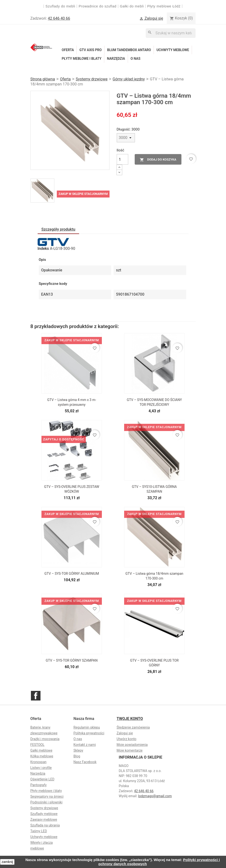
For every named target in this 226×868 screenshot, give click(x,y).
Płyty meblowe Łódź (164, 6)
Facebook (36, 696)
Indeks (43, 248)
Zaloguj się (125, 733)
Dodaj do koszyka (158, 160)
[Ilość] (122, 159)
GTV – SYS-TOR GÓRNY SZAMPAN (72, 660)
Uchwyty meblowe (173, 50)
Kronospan (39, 762)
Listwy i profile (41, 768)
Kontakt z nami (85, 745)
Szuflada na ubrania (45, 825)
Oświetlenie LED (42, 779)
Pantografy (39, 785)
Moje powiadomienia (132, 745)
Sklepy (78, 750)
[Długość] (126, 138)
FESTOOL (38, 745)
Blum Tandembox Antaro (129, 50)
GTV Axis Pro (90, 50)
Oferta (68, 50)
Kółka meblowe (42, 756)
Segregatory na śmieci (47, 796)
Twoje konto (130, 719)
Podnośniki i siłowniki (46, 802)
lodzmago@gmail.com (155, 796)
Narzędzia (116, 59)
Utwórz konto (127, 739)
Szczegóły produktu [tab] (58, 229)
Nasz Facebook (85, 762)
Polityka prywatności (89, 733)
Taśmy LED (39, 831)
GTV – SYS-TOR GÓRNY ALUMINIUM (72, 574)
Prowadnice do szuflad (98, 6)
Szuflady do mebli (60, 6)
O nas (136, 59)
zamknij (7, 862)
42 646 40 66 (59, 18)
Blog (77, 756)
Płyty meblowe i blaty (82, 59)
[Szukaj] (171, 33)
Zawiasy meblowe (44, 820)
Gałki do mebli (132, 6)
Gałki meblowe (41, 750)
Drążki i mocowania (45, 739)
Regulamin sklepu (87, 727)
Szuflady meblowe (44, 814)
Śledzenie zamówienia (133, 727)
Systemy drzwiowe (44, 808)
